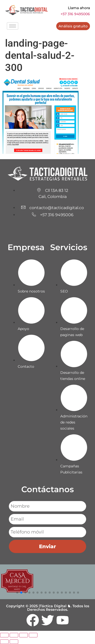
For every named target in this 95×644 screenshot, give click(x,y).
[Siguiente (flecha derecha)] (14, 642)
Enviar (48, 546)
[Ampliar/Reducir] (4, 635)
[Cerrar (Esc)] (33, 635)
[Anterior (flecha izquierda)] (4, 642)
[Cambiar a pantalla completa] (14, 635)
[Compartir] (24, 635)
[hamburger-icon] (13, 26)
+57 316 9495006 (75, 14)
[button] (17, 593)
